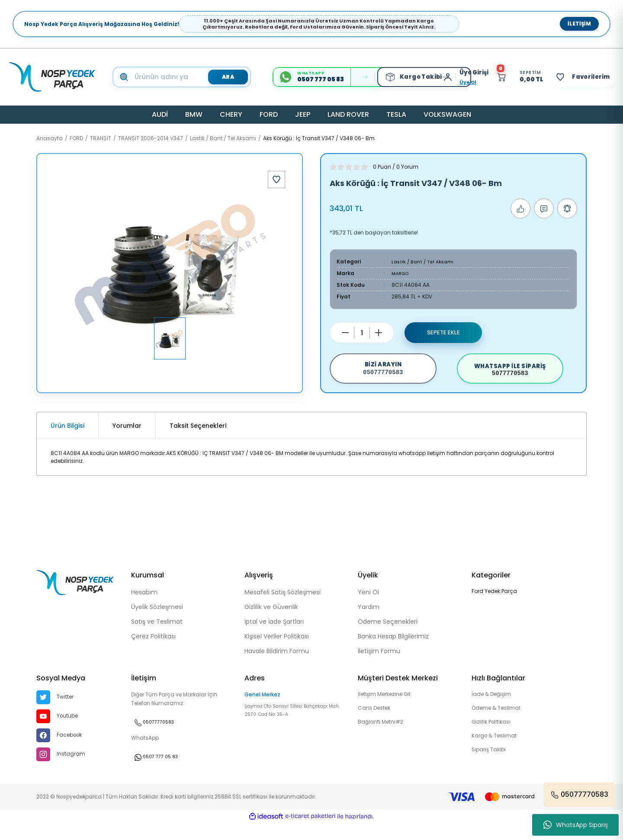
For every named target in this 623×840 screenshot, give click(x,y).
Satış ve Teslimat (157, 638)
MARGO (401, 273)
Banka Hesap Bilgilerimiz (393, 652)
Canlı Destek (377, 726)
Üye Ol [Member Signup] (451, 82)
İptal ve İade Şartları (274, 638)
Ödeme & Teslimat (501, 726)
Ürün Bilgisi (67, 442)
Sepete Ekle (443, 332)
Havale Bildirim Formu (277, 667)
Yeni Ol (368, 608)
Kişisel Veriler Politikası (277, 652)
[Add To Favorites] (276, 180)
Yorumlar (127, 442)
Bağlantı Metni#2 (384, 741)
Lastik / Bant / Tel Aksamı (425, 261)
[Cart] (508, 77)
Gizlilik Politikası (494, 741)
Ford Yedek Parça (494, 607)
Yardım (369, 623)
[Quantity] (362, 333)
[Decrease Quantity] (345, 333)
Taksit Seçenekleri (198, 442)
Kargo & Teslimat (498, 755)
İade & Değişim (494, 711)
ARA (222, 77)
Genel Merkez (262, 710)
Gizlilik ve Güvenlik (271, 623)
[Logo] (52, 77)
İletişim (579, 24)
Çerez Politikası (153, 652)
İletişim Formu (379, 667)
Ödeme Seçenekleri (388, 638)
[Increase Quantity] (379, 333)
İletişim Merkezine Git (390, 711)
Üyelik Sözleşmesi (157, 623)
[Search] (190, 77)
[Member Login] (433, 77)
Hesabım (144, 608)
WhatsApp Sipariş (576, 825)
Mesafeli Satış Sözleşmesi (283, 608)
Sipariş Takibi (491, 770)
